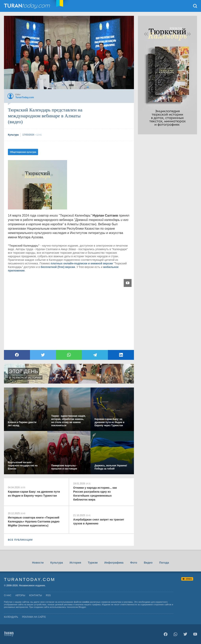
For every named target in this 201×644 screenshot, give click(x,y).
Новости (38, 563)
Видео (148, 563)
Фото (134, 563)
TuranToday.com (27, 6)
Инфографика (114, 563)
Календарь (11, 617)
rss (48, 595)
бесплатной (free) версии (58, 267)
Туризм (93, 563)
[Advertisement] (167, 194)
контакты (36, 595)
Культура (57, 563)
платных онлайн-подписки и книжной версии (82, 263)
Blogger (82, 607)
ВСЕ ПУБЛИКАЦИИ (20, 540)
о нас (8, 595)
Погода (164, 563)
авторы (20, 595)
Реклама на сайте (34, 617)
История (75, 563)
